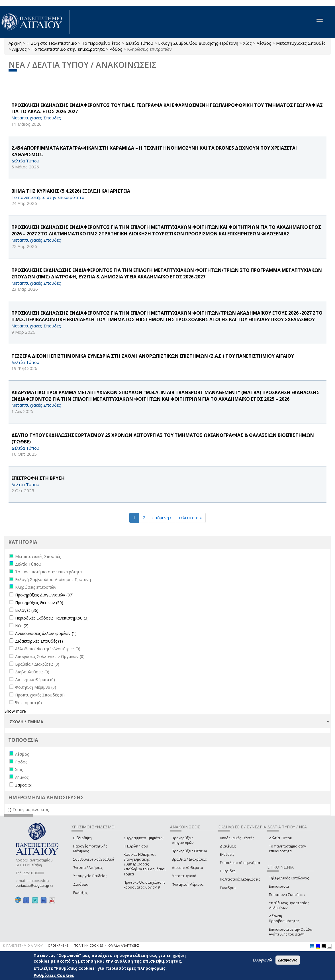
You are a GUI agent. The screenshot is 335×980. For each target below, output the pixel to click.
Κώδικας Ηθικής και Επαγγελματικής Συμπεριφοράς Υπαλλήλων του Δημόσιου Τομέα (145, 864)
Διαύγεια (81, 884)
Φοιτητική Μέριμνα (188, 884)
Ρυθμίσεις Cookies (54, 975)
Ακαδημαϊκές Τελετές (237, 838)
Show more (15, 711)
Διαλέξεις (228, 846)
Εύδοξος (80, 893)
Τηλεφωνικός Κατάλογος (289, 878)
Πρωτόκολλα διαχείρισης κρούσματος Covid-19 (144, 885)
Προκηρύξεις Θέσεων (189, 851)
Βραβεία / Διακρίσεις (189, 859)
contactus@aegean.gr (34, 886)
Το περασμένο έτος (101, 43)
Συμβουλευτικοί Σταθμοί (94, 859)
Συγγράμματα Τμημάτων (143, 838)
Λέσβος (264, 43)
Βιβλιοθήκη (82, 838)
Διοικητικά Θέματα (187, 868)
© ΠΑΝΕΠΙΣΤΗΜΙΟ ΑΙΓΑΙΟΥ (23, 945)
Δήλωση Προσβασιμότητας (284, 918)
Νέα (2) (22, 626)
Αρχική (15, 43)
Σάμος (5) (24, 785)
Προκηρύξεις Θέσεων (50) (39, 603)
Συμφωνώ (262, 960)
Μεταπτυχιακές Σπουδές (301, 43)
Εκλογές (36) (27, 610)
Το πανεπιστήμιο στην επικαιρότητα (68, 49)
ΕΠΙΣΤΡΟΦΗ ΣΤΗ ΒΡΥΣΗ (38, 478)
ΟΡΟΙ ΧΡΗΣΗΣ (58, 945)
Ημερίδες (228, 871)
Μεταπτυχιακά (184, 876)
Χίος (247, 43)
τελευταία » (190, 517)
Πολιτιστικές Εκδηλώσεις (240, 879)
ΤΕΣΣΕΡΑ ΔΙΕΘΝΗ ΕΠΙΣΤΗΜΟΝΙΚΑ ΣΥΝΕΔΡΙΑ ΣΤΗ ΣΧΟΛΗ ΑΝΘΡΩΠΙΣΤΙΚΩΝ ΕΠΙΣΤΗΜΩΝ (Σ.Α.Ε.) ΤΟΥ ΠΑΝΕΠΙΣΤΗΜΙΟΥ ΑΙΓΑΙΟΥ (153, 356)
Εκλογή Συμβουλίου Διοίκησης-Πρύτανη (198, 43)
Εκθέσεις (227, 854)
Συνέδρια (228, 888)
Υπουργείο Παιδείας (90, 876)
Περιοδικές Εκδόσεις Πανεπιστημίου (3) (52, 618)
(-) (10, 809)
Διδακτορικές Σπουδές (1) (39, 641)
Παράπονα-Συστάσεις (287, 895)
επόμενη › (162, 517)
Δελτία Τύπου (139, 43)
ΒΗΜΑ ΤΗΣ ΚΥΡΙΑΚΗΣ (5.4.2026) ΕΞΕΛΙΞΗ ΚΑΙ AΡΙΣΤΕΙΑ (71, 191)
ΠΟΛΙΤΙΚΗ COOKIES (88, 945)
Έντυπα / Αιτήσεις (88, 868)
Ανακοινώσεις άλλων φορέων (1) (46, 633)
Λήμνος (20, 49)
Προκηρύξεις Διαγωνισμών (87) (44, 595)
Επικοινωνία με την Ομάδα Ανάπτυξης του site (291, 932)
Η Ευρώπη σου (136, 846)
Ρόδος (116, 49)
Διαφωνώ (288, 960)
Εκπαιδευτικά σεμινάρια (240, 863)
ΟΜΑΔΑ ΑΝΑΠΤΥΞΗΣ (124, 945)
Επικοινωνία (279, 886)
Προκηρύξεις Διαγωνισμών (183, 840)
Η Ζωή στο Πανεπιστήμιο (52, 43)
